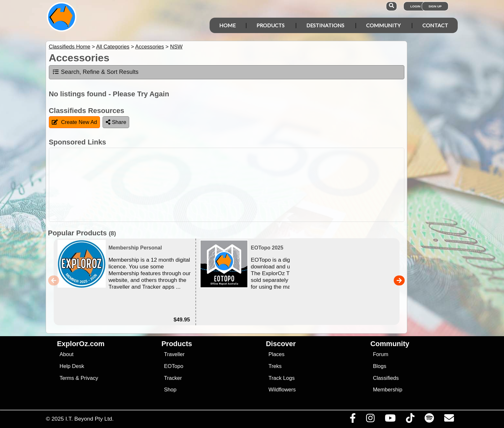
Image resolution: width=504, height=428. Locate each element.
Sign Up (435, 6)
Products (270, 25)
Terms (67, 378)
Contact (435, 25)
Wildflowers (282, 390)
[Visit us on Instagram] (370, 420)
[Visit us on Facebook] (353, 420)
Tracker (173, 378)
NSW (176, 47)
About (66, 354)
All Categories (113, 47)
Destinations (325, 25)
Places (276, 354)
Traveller (174, 354)
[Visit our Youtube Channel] (390, 420)
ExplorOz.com (81, 344)
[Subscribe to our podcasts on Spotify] (429, 420)
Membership (387, 390)
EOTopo (174, 366)
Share (116, 122)
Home (227, 25)
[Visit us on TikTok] (410, 420)
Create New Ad (74, 122)
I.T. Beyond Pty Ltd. (89, 419)
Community (383, 25)
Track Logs (282, 378)
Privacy (90, 378)
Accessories (150, 47)
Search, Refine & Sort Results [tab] (95, 72)
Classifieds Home (70, 47)
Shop (170, 390)
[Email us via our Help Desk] (449, 420)
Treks (275, 366)
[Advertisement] (258, 185)
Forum (381, 354)
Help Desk (72, 366)
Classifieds (386, 378)
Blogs (380, 366)
